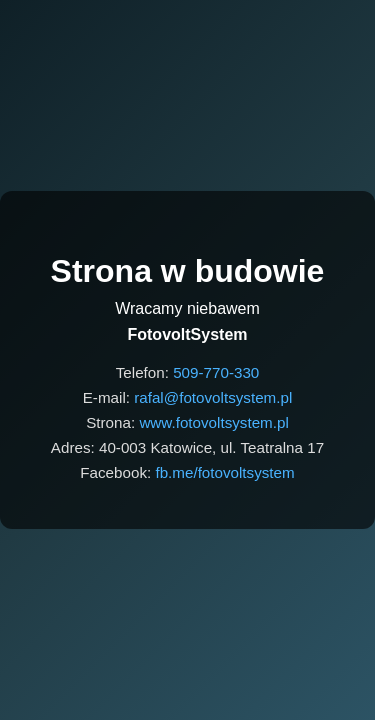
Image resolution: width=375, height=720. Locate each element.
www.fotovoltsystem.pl (213, 422)
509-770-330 (216, 372)
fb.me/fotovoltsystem (224, 472)
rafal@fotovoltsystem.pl (213, 397)
